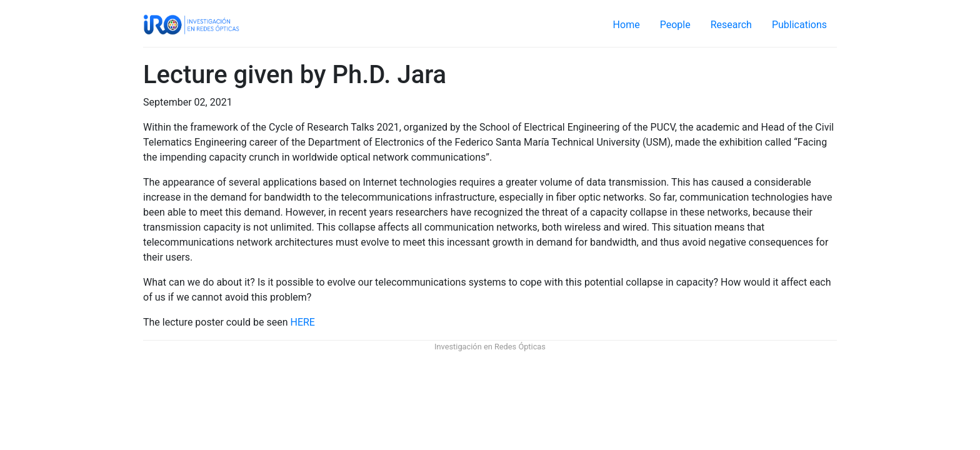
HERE (303, 322)
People (675, 25)
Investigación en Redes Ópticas (490, 347)
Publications (799, 25)
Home (627, 25)
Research (731, 25)
